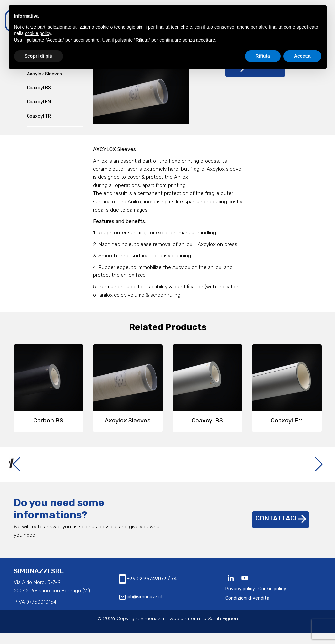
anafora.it (191, 629)
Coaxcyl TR (39, 120)
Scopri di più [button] (39, 56)
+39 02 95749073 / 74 (148, 590)
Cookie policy (272, 600)
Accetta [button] (302, 56)
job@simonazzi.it (141, 608)
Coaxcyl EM (39, 106)
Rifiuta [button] (263, 56)
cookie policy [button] (38, 33)
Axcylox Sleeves (44, 78)
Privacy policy (240, 600)
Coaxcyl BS (39, 93)
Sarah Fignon (223, 629)
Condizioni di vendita (247, 609)
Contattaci (281, 530)
